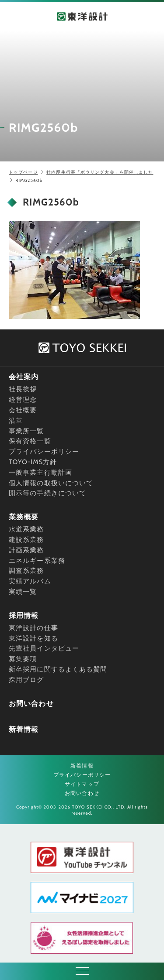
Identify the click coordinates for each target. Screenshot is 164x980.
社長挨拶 (23, 389)
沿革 (16, 421)
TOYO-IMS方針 (33, 462)
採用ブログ (26, 680)
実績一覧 (23, 592)
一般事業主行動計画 (40, 473)
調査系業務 (26, 571)
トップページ (23, 172)
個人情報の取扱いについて (51, 483)
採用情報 (24, 615)
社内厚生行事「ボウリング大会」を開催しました (100, 172)
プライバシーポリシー (44, 452)
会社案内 (24, 377)
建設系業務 (26, 540)
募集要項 (23, 659)
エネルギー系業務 (37, 561)
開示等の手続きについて (47, 493)
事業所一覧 (26, 431)
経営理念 (23, 400)
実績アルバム (30, 581)
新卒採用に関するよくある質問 (58, 669)
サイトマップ (82, 784)
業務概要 (24, 517)
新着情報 (24, 729)
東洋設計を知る (33, 638)
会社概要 (23, 410)
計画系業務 (26, 550)
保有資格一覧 (30, 441)
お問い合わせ (31, 704)
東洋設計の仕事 (33, 628)
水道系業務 (26, 529)
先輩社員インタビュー (44, 648)
